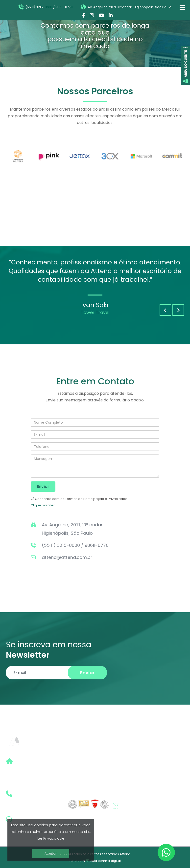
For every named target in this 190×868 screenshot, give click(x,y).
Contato (138, 813)
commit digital (109, 861)
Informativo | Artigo (149, 779)
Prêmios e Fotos (145, 788)
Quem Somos (143, 761)
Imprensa (139, 795)
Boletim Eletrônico (147, 770)
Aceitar (51, 853)
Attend (125, 854)
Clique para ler (43, 505)
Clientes (138, 804)
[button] (165, 310)
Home (135, 752)
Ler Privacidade (51, 838)
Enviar (43, 486)
